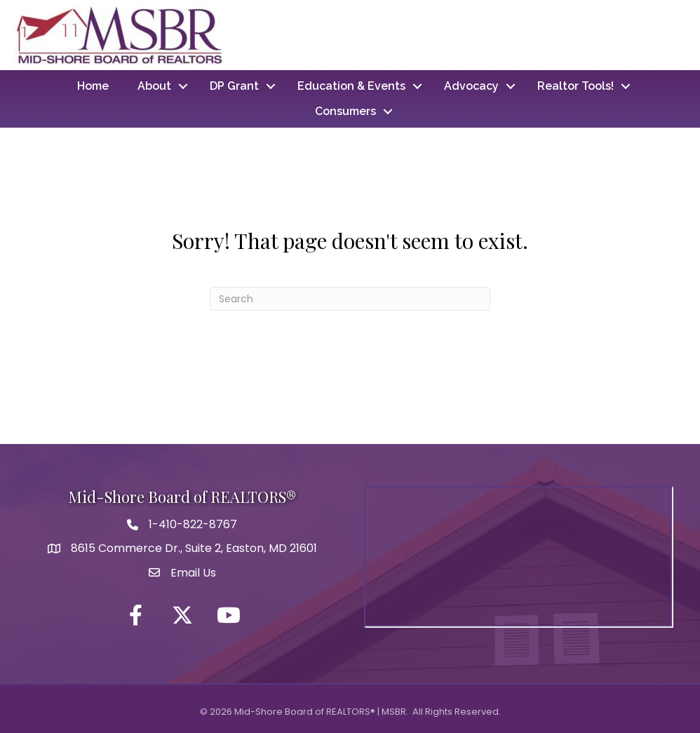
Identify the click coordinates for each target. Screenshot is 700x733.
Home (93, 86)
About (154, 86)
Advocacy (471, 86)
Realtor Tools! (576, 86)
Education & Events (351, 86)
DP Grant (234, 86)
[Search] (350, 299)
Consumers (345, 111)
